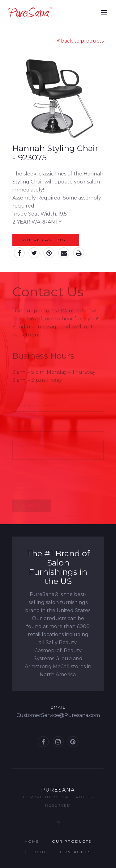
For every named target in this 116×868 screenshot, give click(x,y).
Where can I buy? (46, 240)
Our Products (72, 841)
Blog (40, 852)
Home (32, 841)
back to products (80, 41)
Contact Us (75, 852)
